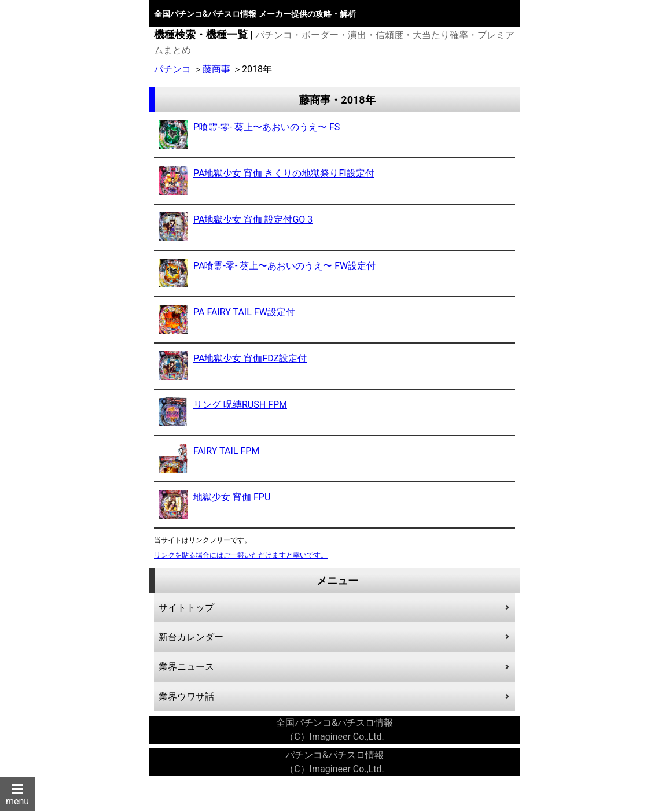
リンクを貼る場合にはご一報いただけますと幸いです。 (241, 555)
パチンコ (172, 69)
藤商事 (216, 69)
